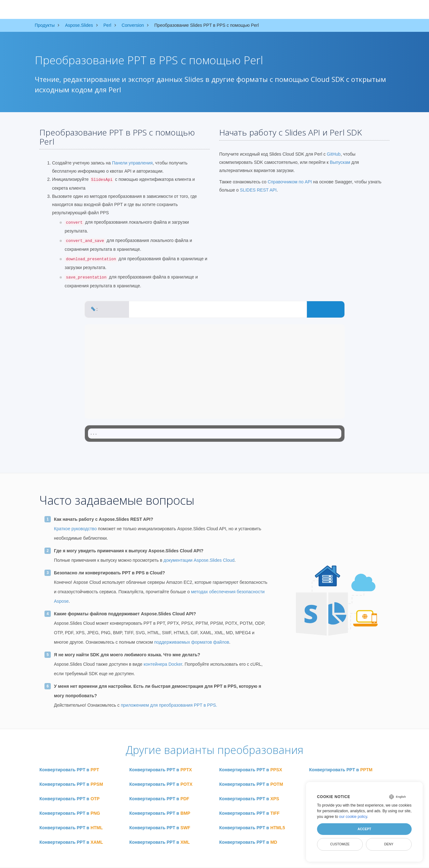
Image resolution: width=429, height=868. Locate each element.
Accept (364, 829)
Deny (389, 844)
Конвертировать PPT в (69, 770)
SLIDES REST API (258, 190)
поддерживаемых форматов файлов (192, 642)
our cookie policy (353, 817)
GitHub (334, 154)
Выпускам (340, 162)
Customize (340, 844)
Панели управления (132, 163)
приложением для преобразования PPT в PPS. (169, 705)
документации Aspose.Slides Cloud (199, 560)
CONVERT (326, 309)
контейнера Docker (163, 664)
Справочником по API (290, 182)
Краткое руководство (75, 529)
